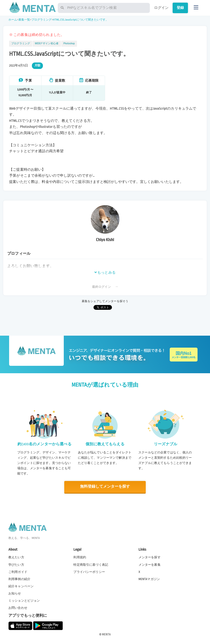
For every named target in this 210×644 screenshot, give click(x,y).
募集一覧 (24, 20)
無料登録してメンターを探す (105, 487)
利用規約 (80, 557)
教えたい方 (16, 557)
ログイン (161, 8)
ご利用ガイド (18, 571)
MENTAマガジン (149, 579)
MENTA (106, 634)
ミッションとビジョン (24, 600)
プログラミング (42, 20)
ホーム (13, 20)
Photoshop (69, 44)
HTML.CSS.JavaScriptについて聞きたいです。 (81, 20)
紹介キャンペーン (21, 586)
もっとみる (105, 272)
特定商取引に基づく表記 (91, 564)
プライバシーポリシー (89, 571)
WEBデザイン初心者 (47, 44)
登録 (180, 8)
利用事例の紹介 (19, 579)
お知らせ (15, 593)
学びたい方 (16, 564)
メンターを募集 (150, 564)
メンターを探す (150, 557)
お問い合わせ (18, 608)
